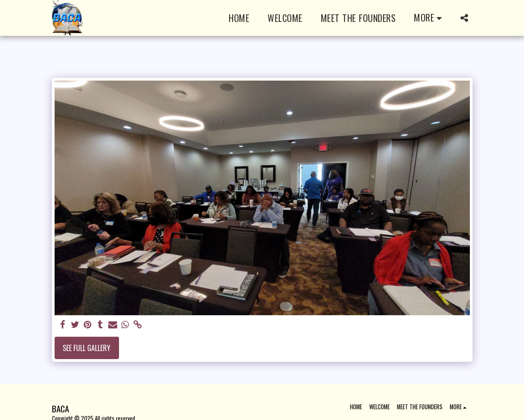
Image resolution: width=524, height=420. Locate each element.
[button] (464, 18)
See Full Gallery (87, 348)
